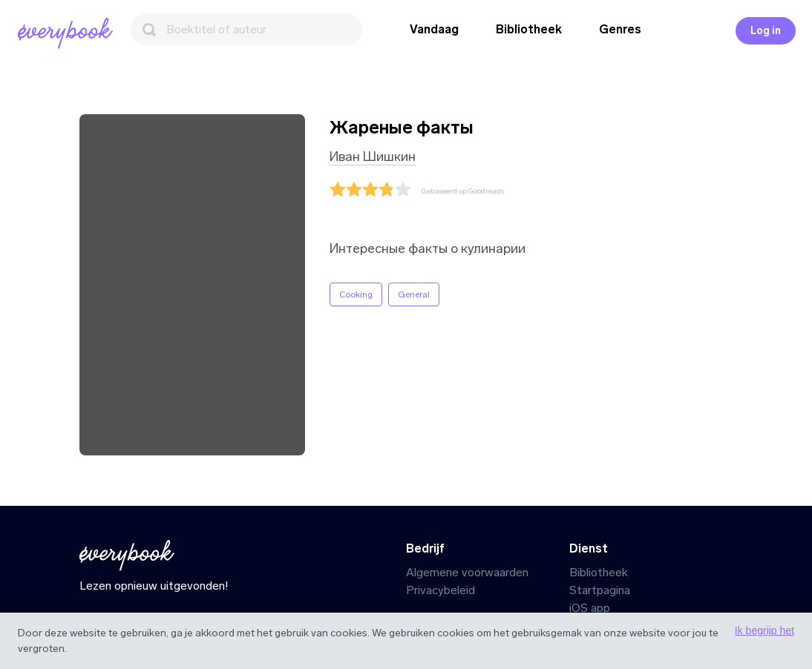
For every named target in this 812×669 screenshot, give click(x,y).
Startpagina (600, 590)
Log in (766, 31)
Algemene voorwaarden (467, 572)
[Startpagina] (68, 33)
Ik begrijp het (764, 630)
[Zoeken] (246, 29)
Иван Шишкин (373, 156)
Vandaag (434, 29)
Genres (620, 29)
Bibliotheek (529, 29)
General (414, 294)
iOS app (590, 608)
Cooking (356, 294)
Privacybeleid (441, 590)
